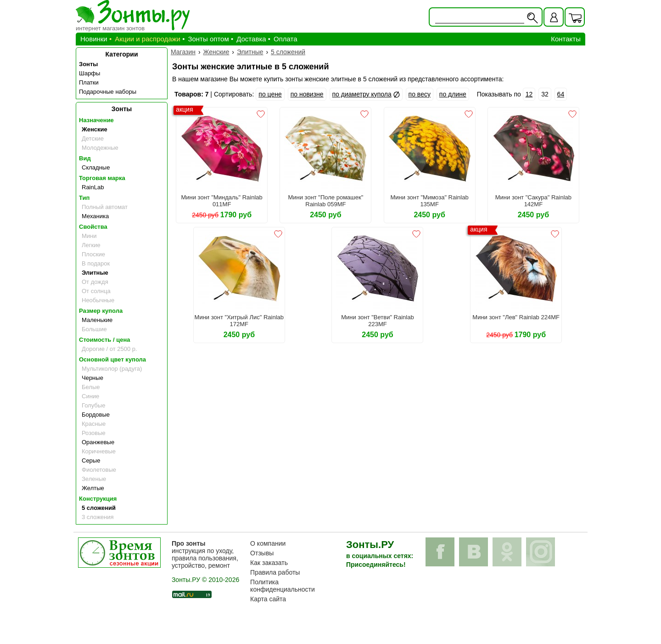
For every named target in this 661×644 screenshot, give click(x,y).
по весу (420, 94)
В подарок (96, 263)
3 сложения (98, 517)
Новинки (94, 39)
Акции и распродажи (148, 39)
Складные (96, 167)
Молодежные (100, 148)
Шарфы (90, 73)
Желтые (93, 488)
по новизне (307, 94)
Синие (90, 396)
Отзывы (262, 553)
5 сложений (99, 508)
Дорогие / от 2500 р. (109, 349)
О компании (268, 543)
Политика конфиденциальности (283, 586)
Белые (91, 387)
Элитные (95, 273)
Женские (95, 129)
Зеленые (94, 479)
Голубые (93, 405)
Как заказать (269, 563)
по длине (453, 94)
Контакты (566, 39)
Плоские (93, 254)
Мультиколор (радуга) (112, 369)
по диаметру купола (362, 94)
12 (529, 94)
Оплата (286, 39)
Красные (94, 424)
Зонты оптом (208, 39)
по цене (270, 94)
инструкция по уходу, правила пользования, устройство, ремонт (205, 554)
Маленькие (97, 320)
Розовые (94, 433)
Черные (92, 378)
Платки (89, 82)
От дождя (95, 282)
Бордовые (96, 415)
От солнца (96, 291)
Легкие (91, 245)
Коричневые (99, 451)
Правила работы (275, 572)
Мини (89, 236)
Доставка (251, 39)
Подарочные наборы (108, 92)
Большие (94, 329)
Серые (91, 460)
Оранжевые (98, 442)
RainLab (93, 187)
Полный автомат (105, 207)
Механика (95, 216)
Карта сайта (268, 599)
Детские (93, 138)
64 (561, 94)
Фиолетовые (99, 470)
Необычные (98, 300)
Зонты (88, 64)
